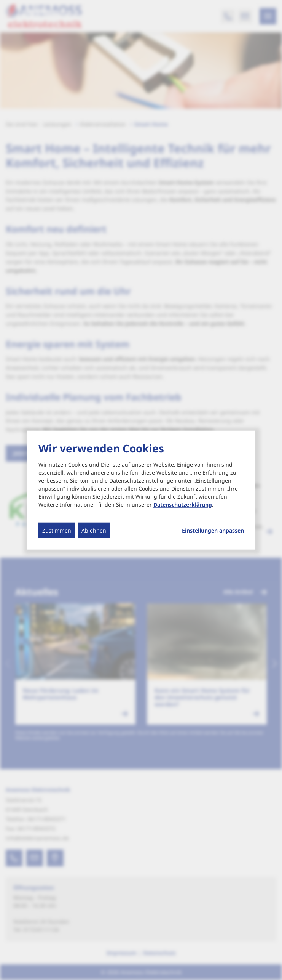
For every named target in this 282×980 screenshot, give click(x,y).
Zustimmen (57, 530)
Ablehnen (94, 530)
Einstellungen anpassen (213, 531)
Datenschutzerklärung (183, 504)
